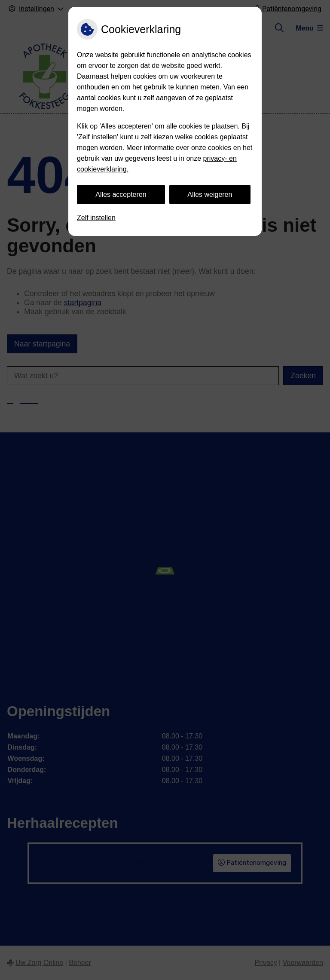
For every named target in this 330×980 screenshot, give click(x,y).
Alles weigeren (210, 194)
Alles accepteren (121, 194)
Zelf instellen (96, 218)
